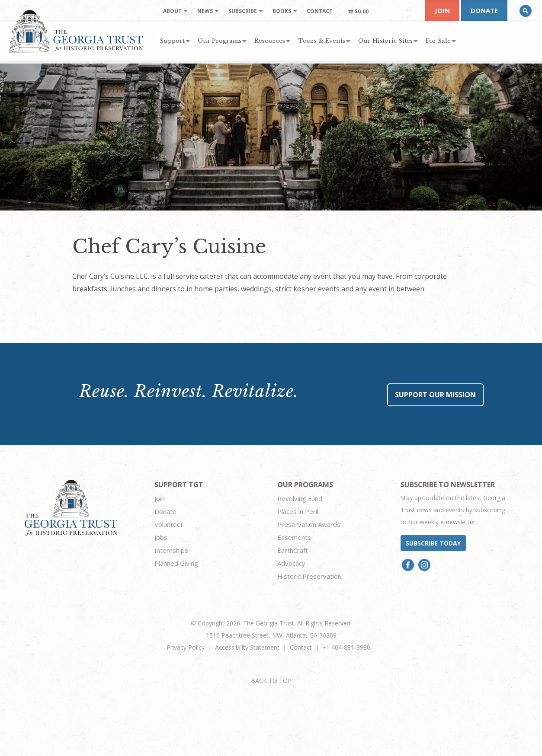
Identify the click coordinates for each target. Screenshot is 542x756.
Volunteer (169, 524)
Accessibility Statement (247, 647)
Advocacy (291, 563)
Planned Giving (176, 563)
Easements (294, 537)
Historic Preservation (309, 576)
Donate (484, 10)
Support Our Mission (435, 395)
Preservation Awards (309, 524)
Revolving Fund (300, 498)
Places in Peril (298, 511)
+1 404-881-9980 (346, 647)
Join (442, 10)
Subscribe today (433, 543)
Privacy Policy (186, 647)
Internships (171, 550)
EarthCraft (293, 550)
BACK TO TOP (271, 681)
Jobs (161, 537)
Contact (301, 647)
